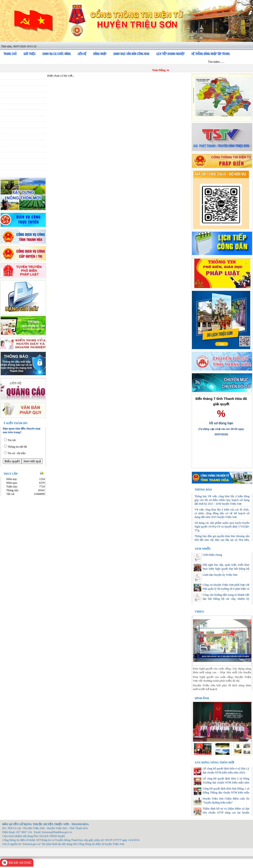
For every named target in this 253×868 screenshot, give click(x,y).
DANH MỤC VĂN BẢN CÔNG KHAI (131, 54)
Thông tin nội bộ (17, 447)
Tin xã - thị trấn (17, 453)
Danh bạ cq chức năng (57, 54)
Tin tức (12, 440)
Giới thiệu (29, 54)
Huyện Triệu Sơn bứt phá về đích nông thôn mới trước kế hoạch (222, 687)
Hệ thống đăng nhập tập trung (211, 54)
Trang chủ (10, 54)
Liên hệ (82, 54)
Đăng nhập (100, 54)
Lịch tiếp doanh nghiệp (170, 54)
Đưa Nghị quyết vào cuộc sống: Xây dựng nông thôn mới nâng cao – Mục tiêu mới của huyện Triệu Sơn (222, 671)
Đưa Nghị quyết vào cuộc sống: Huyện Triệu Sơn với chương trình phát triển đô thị (222, 679)
